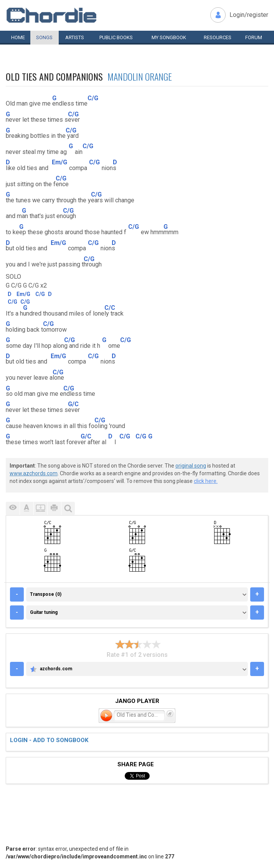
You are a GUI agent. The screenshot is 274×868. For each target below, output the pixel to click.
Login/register (249, 15)
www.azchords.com (34, 473)
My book (169, 37)
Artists (75, 37)
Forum (254, 37)
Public (116, 37)
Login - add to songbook (49, 740)
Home (18, 37)
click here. (206, 481)
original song (191, 466)
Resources (218, 37)
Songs (44, 37)
